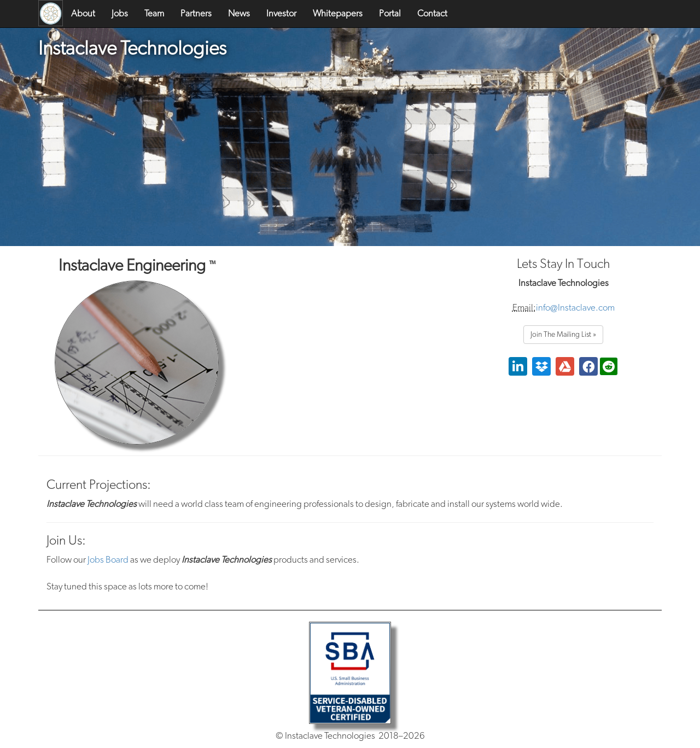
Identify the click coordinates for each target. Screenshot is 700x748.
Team (154, 13)
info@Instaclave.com (575, 308)
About (83, 13)
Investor (281, 13)
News (239, 13)
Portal (390, 13)
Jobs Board (108, 560)
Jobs (120, 13)
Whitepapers (338, 13)
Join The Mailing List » (563, 335)
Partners (196, 13)
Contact (432, 13)
